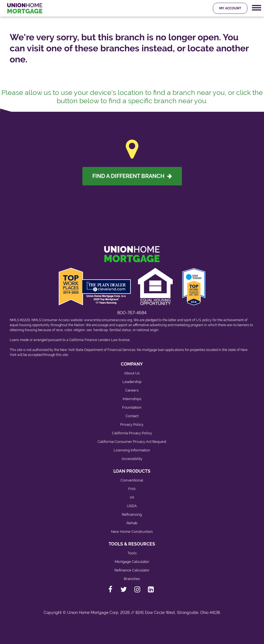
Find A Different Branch (132, 176)
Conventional (132, 480)
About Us (132, 373)
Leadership (132, 382)
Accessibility (132, 459)
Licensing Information (132, 450)
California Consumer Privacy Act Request (132, 442)
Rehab (132, 523)
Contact (132, 416)
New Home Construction (132, 532)
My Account (230, 8)
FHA (132, 489)
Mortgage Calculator (132, 562)
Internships (132, 399)
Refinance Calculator (132, 570)
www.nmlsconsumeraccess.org (108, 320)
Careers (132, 390)
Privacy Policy (132, 425)
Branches (132, 579)
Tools (132, 553)
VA (132, 497)
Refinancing (132, 514)
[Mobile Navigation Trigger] (257, 8)
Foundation (132, 407)
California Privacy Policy (132, 433)
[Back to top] (132, 630)
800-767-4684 (132, 313)
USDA (132, 506)
